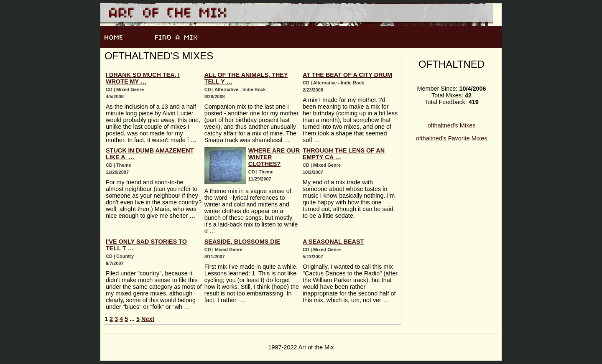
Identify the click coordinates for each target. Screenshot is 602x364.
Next (148, 319)
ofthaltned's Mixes (452, 125)
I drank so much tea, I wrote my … (143, 78)
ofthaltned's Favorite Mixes (452, 138)
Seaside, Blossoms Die (242, 242)
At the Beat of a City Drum (347, 75)
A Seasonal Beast (333, 242)
